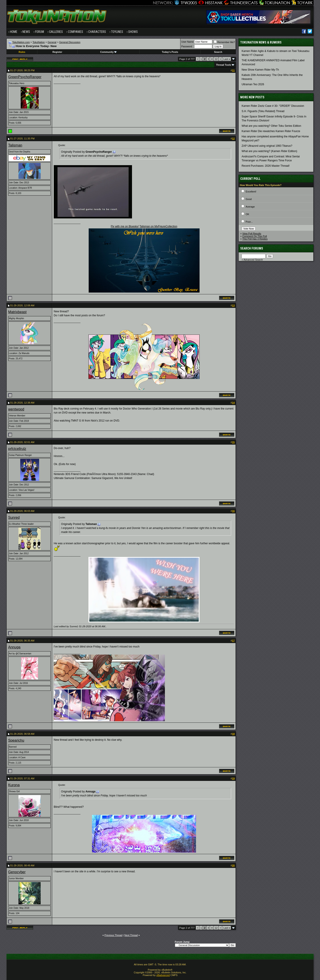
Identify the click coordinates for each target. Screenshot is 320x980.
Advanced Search (253, 260)
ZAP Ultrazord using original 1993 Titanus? (267, 146)
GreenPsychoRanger (25, 77)
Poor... (249, 222)
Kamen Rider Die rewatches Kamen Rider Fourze (271, 131)
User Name (188, 42)
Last (227, 59)
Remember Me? (224, 42)
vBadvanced (163, 975)
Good (249, 199)
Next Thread (131, 935)
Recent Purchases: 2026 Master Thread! (266, 166)
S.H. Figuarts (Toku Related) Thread (263, 111)
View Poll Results (252, 234)
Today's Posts (170, 52)
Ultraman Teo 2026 (253, 84)
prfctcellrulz (17, 449)
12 (216, 59)
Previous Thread (113, 935)
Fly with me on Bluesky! (125, 226)
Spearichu (16, 740)
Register (57, 52)
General (52, 42)
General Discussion (70, 42)
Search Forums (252, 248)
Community (109, 52)
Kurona (14, 785)
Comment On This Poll (254, 236)
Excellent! (251, 192)
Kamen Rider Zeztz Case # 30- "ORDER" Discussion (273, 106)
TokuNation (39, 42)
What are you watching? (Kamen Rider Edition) (269, 151)
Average (250, 207)
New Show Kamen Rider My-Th (260, 70)
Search (218, 52)
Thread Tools (224, 65)
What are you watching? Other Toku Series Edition (271, 126)
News (26, 32)
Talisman (15, 145)
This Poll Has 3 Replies (255, 239)
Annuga (14, 647)
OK (248, 214)
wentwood (16, 409)
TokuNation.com (21, 42)
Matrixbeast (17, 312)
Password (187, 46)
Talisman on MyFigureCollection (158, 226)
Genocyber (17, 872)
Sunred (14, 518)
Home (14, 32)
